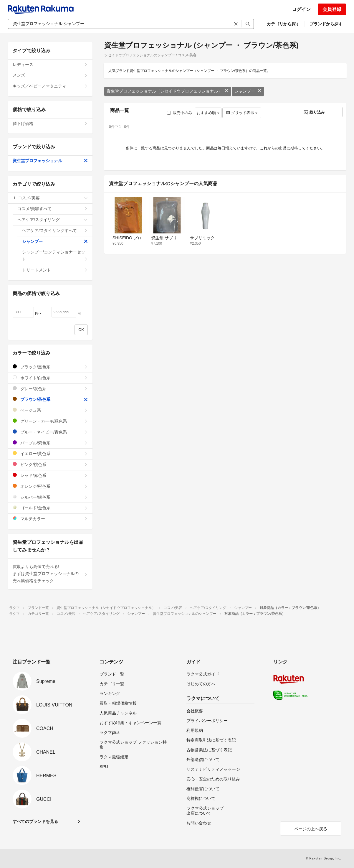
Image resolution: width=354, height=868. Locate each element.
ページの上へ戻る (311, 829)
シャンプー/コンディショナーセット (55, 256)
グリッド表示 (242, 113)
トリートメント (55, 270)
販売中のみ (180, 113)
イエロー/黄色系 (50, 453)
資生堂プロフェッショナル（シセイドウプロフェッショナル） (168, 91)
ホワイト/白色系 (50, 378)
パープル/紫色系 (50, 443)
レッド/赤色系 (50, 475)
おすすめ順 (208, 113)
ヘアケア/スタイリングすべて (55, 230)
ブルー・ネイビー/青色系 (50, 432)
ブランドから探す (326, 24)
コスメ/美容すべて (53, 209)
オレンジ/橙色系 (50, 486)
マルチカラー (50, 519)
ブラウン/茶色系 (50, 399)
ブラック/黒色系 (50, 367)
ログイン (301, 9)
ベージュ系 (50, 410)
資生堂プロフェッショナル (50, 161)
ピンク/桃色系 (50, 464)
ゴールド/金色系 (50, 508)
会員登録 (332, 9)
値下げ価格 (50, 123)
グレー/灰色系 (50, 389)
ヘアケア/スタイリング (53, 220)
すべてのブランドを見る (35, 821)
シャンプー (248, 91)
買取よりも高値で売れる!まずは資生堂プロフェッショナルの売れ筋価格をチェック (50, 574)
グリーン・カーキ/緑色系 (50, 421)
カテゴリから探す (283, 24)
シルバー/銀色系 (50, 497)
